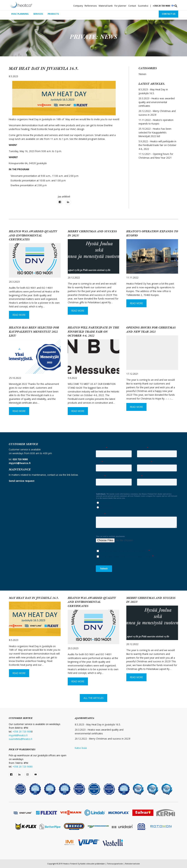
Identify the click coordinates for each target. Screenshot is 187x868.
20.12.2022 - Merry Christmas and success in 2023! (157, 113)
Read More (19, 315)
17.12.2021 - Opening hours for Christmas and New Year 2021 (156, 156)
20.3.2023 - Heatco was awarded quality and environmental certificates (157, 102)
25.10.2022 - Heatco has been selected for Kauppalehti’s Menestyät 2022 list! (155, 133)
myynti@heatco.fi (18, 735)
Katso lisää (81, 748)
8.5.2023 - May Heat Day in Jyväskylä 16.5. (153, 91)
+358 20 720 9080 (161, 6)
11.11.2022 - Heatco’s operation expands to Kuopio (156, 122)
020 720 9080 (20, 459)
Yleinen (142, 74)
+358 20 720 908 (22, 732)
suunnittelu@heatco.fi (21, 739)
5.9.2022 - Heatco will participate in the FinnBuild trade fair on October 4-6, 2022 (157, 145)
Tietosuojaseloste (115, 864)
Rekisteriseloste (132, 864)
